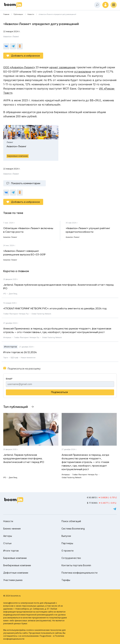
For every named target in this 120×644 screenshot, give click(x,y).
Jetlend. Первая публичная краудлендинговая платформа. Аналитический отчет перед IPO (58, 287)
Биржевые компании (15, 558)
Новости (31, 14)
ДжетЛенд (13, 294)
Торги (6, 358)
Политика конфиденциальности (79, 573)
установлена (82, 72)
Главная (6, 14)
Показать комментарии (26, 183)
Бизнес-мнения (12, 529)
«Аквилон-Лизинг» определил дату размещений (57, 14)
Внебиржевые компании (17, 565)
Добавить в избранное (26, 56)
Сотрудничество (71, 558)
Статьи (7, 543)
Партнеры (67, 543)
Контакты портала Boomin (76, 565)
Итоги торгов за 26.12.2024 (20, 352)
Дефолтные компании (16, 573)
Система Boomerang (73, 529)
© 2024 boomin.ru (12, 596)
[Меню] (114, 5)
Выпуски (66, 536)
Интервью (7, 337)
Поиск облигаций (71, 521)
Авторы (8, 536)
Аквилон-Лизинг (11, 37)
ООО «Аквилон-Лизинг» (19, 67)
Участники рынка (13, 580)
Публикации (18, 14)
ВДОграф (14, 358)
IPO (5, 294)
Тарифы (66, 580)
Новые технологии (28, 358)
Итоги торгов (10, 347)
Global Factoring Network (41, 314)
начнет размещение (62, 67)
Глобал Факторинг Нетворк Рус (16, 314)
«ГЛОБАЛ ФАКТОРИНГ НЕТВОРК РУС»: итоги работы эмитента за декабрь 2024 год (55, 308)
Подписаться (59, 392)
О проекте (68, 551)
